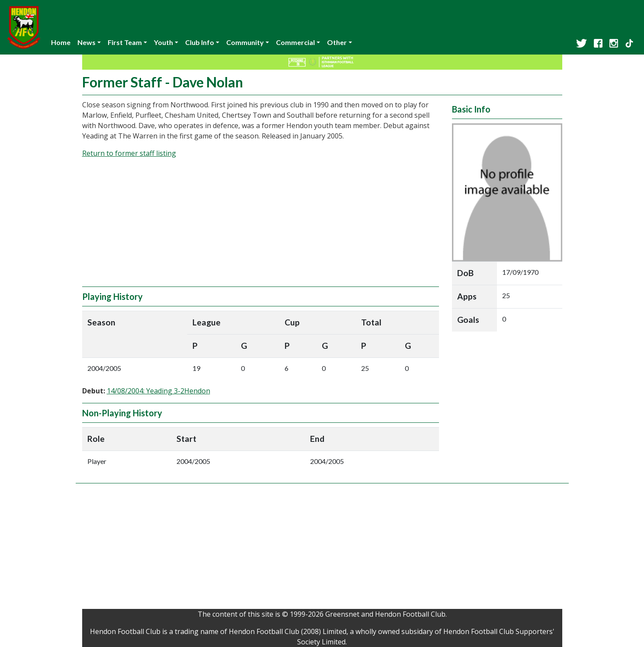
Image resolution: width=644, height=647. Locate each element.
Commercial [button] (295, 42)
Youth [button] (163, 42)
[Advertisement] (261, 226)
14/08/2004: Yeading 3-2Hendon (159, 391)
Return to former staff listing (129, 153)
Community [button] (245, 42)
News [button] (87, 42)
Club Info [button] (200, 42)
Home (61, 42)
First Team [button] (125, 42)
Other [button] (337, 42)
